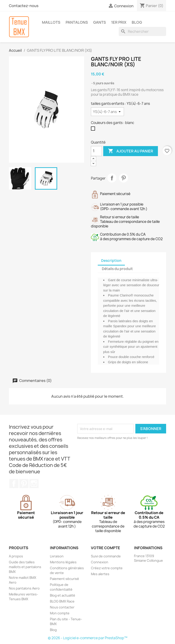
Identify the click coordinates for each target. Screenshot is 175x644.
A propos (16, 556)
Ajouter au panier (131, 151)
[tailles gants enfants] (107, 112)
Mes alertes (100, 574)
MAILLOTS (51, 22)
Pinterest (124, 178)
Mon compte (60, 613)
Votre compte (106, 548)
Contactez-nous (24, 6)
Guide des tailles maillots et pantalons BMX (25, 567)
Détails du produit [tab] (117, 269)
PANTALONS (77, 22)
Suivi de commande (106, 556)
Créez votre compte (107, 568)
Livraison (57, 556)
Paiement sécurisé (64, 579)
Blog (53, 630)
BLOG (137, 22)
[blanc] (94, 130)
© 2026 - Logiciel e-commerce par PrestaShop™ (88, 638)
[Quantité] (96, 151)
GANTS (100, 22)
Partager (112, 178)
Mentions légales (63, 562)
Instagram (34, 484)
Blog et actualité (63, 595)
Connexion (100, 562)
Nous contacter (62, 607)
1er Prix (119, 22)
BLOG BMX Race (62, 601)
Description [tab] (111, 261)
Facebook (14, 484)
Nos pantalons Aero (24, 588)
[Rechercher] (142, 31)
